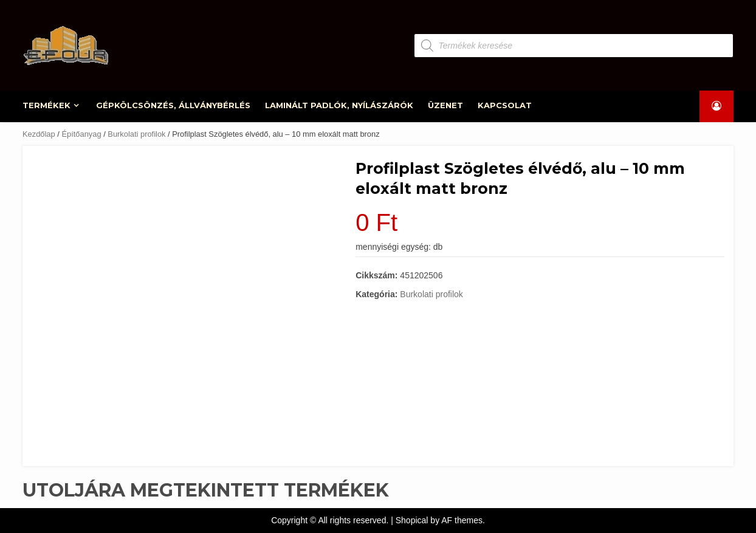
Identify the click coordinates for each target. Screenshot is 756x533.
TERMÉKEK (47, 105)
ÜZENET (445, 105)
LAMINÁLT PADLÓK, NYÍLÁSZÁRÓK (340, 105)
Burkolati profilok (136, 134)
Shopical (412, 520)
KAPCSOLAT (505, 105)
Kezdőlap (39, 134)
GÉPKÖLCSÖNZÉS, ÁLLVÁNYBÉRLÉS (174, 105)
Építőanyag (81, 134)
